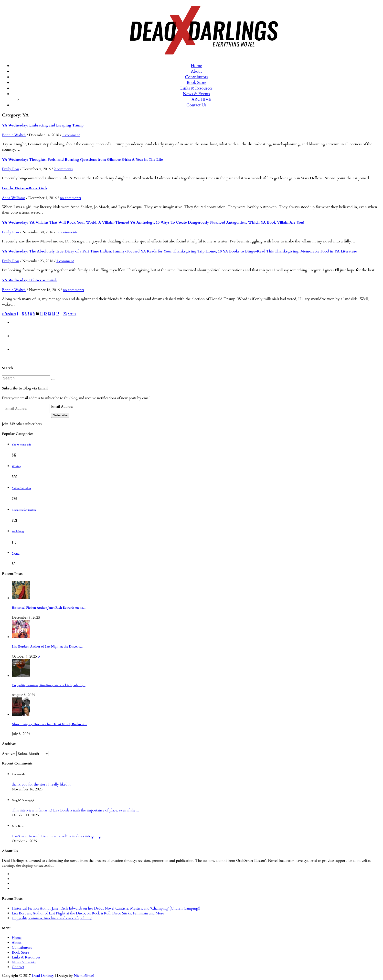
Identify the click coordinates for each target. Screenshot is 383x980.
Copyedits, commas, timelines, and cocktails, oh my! (52, 918)
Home (196, 66)
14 (54, 314)
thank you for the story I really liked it (41, 784)
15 (58, 314)
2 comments (63, 169)
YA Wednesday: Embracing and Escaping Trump (43, 125)
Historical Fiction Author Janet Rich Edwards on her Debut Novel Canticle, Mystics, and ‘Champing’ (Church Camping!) (106, 908)
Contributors (196, 77)
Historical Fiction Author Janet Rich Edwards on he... (49, 608)
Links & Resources (196, 88)
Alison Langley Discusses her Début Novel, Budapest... (49, 724)
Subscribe (60, 415)
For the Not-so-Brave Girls (25, 188)
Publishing (18, 532)
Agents (16, 553)
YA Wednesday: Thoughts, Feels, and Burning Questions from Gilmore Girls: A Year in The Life (82, 160)
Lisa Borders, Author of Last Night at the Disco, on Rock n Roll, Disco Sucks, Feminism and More (88, 913)
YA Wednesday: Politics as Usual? (30, 280)
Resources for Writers (24, 510)
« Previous (9, 314)
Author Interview (21, 488)
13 (49, 314)
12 (45, 314)
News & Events (197, 94)
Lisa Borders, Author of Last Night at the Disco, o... (47, 647)
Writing (16, 467)
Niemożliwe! (84, 976)
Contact (18, 967)
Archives (9, 754)
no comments (70, 198)
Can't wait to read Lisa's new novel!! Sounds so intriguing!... (58, 836)
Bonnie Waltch (14, 135)
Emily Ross (11, 169)
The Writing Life (21, 445)
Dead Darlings (43, 976)
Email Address (62, 407)
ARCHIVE (201, 99)
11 (41, 314)
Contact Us (196, 105)
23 (65, 314)
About (196, 71)
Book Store (197, 83)
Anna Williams (14, 198)
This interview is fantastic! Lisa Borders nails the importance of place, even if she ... (75, 810)
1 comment (71, 135)
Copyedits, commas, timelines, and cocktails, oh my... (49, 685)
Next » (72, 314)
